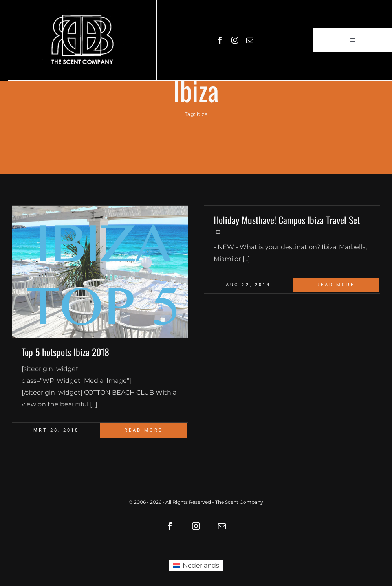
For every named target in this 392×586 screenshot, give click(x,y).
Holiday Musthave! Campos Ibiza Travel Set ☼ (287, 225)
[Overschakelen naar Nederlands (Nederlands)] (196, 566)
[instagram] (235, 40)
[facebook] (220, 40)
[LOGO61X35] (82, 40)
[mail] (250, 40)
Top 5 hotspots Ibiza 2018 (65, 352)
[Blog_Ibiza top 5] (100, 271)
